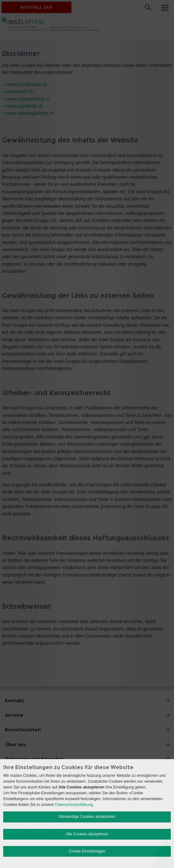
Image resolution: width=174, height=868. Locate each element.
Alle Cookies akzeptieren (87, 834)
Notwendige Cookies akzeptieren (87, 817)
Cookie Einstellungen (87, 851)
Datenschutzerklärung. (75, 805)
